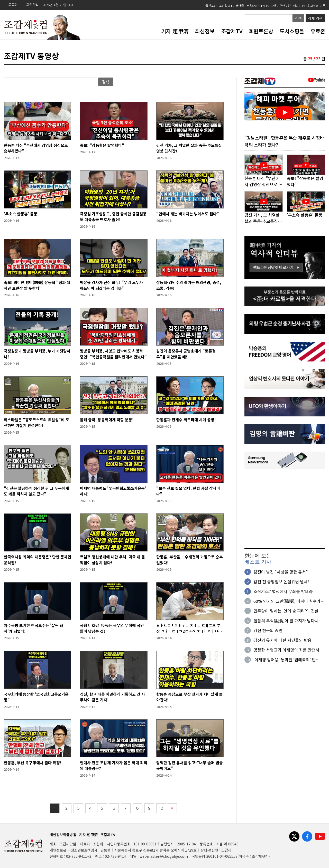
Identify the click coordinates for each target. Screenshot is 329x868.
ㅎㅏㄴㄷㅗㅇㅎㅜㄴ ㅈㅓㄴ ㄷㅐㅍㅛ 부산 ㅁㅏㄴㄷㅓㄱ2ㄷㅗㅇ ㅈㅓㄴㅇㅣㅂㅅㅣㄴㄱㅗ (189, 628)
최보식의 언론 (316, 6)
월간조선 (211, 6)
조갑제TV (232, 31)
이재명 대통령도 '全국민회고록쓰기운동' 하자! (113, 491)
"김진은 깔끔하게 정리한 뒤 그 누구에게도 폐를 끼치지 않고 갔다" (36, 491)
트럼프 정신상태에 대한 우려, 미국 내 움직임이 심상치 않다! (112, 560)
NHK (266, 6)
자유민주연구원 (281, 6)
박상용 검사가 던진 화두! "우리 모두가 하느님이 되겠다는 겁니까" (111, 285)
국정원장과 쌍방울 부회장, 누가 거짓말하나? (37, 354)
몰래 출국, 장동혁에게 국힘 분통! (107, 420)
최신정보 (205, 31)
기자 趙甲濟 (175, 31)
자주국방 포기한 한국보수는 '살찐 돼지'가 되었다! (34, 628)
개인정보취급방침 (63, 835)
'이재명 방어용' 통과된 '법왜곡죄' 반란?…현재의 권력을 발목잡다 (285, 660)
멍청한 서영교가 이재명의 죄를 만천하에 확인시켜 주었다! (288, 650)
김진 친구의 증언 (268, 631)
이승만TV (299, 6)
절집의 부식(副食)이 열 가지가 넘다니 (286, 621)
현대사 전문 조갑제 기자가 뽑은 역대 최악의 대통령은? (114, 766)
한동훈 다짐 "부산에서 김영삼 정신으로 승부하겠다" (36, 148)
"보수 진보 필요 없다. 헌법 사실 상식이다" (188, 491)
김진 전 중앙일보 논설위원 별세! (281, 582)
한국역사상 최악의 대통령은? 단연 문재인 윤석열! (38, 560)
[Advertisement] (285, 509)
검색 (298, 18)
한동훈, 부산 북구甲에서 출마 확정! (33, 763)
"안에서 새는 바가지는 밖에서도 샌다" (188, 214)
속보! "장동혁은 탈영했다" (102, 145)
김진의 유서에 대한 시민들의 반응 (282, 640)
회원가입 (32, 4)
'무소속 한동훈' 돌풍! (21, 214)
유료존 (318, 31)
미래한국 (238, 6)
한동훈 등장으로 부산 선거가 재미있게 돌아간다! (189, 697)
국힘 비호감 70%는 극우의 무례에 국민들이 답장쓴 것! (112, 628)
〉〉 (172, 808)
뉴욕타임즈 (253, 6)
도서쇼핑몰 (292, 31)
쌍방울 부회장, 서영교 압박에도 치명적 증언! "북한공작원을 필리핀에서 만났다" (113, 354)
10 (161, 808)
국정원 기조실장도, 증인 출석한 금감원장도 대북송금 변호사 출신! (113, 217)
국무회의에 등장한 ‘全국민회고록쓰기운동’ (36, 697)
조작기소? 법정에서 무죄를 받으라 (283, 592)
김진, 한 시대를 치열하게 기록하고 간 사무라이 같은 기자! (112, 697)
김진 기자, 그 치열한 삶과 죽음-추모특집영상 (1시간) (189, 148)
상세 (315, 18)
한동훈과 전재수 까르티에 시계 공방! (186, 420)
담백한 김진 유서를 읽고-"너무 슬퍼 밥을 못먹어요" (190, 766)
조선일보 (225, 6)
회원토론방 (261, 31)
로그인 (13, 4)
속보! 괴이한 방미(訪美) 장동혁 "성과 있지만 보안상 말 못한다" (37, 285)
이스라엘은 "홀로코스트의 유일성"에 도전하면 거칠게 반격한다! (36, 423)
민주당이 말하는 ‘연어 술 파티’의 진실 (286, 611)
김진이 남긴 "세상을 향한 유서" (281, 572)
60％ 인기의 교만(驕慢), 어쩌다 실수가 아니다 (287, 601)
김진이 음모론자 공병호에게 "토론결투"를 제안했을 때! (186, 354)
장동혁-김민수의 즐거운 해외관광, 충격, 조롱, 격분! (189, 285)
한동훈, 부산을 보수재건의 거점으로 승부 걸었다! (190, 560)
